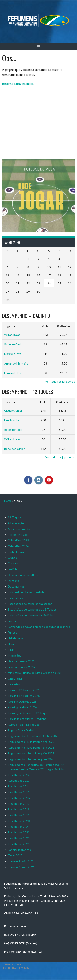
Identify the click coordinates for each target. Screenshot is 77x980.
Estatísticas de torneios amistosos (30, 604)
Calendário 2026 (18, 546)
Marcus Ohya (13, 354)
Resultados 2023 (19, 838)
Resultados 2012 (19, 775)
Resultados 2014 (19, 786)
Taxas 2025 (15, 855)
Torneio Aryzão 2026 (21, 867)
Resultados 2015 (19, 792)
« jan (7, 300)
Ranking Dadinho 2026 (22, 707)
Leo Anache (12, 420)
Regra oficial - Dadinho (22, 730)
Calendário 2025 (18, 540)
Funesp (13, 632)
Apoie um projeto (19, 529)
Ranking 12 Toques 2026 (24, 696)
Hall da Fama (16, 638)
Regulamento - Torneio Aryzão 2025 (31, 753)
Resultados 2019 (19, 815)
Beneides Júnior (14, 449)
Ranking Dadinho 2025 (22, 701)
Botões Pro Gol (18, 535)
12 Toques (15, 517)
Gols (45, 326)
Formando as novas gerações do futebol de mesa (39, 627)
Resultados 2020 (19, 821)
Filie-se (12, 621)
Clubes (12, 558)
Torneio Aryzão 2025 (21, 861)
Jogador (10, 326)
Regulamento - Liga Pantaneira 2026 (31, 747)
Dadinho (13, 569)
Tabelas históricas (19, 850)
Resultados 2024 (19, 844)
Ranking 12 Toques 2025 (24, 690)
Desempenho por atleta (23, 575)
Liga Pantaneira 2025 (21, 661)
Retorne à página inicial (18, 84)
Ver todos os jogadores (60, 381)
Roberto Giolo (13, 344)
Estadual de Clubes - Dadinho (27, 592)
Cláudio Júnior (13, 410)
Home (8, 501)
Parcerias (14, 684)
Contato (13, 563)
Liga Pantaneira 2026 (21, 667)
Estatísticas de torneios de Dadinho (31, 615)
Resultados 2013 (19, 781)
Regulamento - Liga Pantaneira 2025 (31, 742)
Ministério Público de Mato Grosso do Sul (34, 673)
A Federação (16, 523)
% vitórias (63, 326)
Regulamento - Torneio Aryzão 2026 (31, 759)
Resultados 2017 (19, 804)
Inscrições (14, 655)
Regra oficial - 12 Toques (24, 724)
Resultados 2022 (19, 832)
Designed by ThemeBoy (15, 968)
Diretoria (13, 581)
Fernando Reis (13, 373)
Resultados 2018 (19, 809)
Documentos (16, 586)
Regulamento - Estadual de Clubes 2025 (33, 736)
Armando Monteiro (16, 363)
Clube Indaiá (16, 552)
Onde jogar (15, 678)
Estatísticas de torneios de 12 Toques (32, 609)
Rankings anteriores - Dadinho (27, 719)
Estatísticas (15, 598)
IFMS (11, 650)
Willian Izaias (12, 335)
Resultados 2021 (19, 827)
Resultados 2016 (19, 798)
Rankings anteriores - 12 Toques (29, 713)
